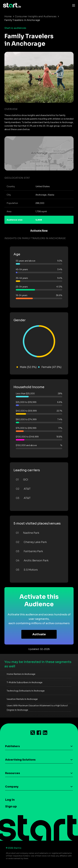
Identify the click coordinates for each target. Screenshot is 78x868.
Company (12, 787)
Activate (39, 634)
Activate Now (39, 231)
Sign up (11, 806)
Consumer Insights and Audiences (36, 16)
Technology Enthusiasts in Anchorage (26, 691)
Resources (13, 773)
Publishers (12, 746)
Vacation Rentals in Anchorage (22, 699)
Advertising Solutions (20, 760)
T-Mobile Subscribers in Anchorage (25, 682)
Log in (10, 800)
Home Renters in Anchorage (21, 674)
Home (8, 16)
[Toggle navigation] (73, 5)
